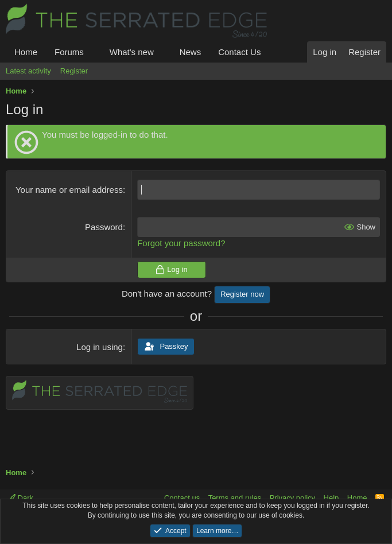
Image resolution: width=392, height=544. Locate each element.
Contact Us (239, 52)
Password (104, 227)
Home (26, 52)
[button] (93, 52)
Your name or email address (69, 190)
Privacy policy (292, 498)
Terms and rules (235, 498)
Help (331, 498)
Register (74, 71)
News (191, 52)
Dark (21, 498)
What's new (132, 52)
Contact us (182, 498)
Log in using (100, 347)
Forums (69, 52)
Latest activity (28, 71)
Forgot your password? (181, 243)
